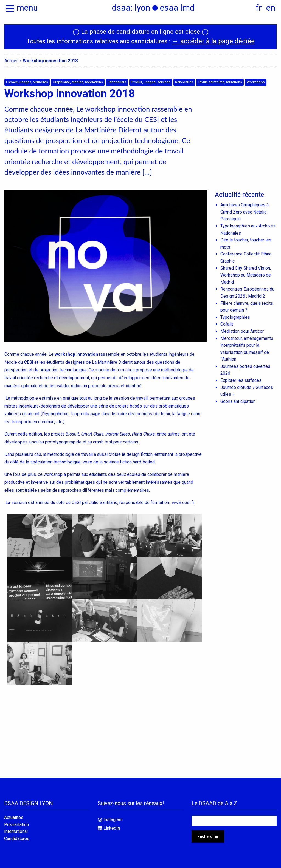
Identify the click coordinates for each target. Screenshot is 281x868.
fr (259, 8)
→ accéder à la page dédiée (213, 38)
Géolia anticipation (238, 399)
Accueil (11, 57)
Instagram (113, 817)
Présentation (16, 822)
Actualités (14, 815)
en (271, 8)
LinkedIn (112, 825)
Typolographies (235, 315)
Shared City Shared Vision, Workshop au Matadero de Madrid (246, 272)
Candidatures (17, 836)
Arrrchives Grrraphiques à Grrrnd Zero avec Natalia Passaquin (245, 209)
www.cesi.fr (183, 499)
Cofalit (227, 322)
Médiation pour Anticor (242, 328)
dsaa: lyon (131, 8)
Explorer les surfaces (241, 378)
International (16, 829)
